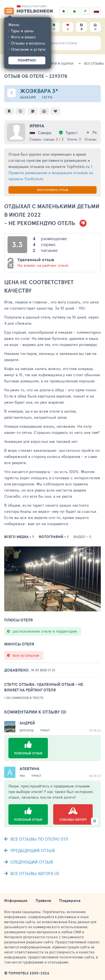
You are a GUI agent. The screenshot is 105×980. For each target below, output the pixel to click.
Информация (16, 901)
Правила (43, 901)
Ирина (37, 126)
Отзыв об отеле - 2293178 (36, 76)
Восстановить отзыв (53, 190)
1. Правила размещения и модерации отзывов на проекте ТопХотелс (51, 173)
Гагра (47, 97)
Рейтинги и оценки (57, 63)
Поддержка (70, 901)
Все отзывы (94, 63)
